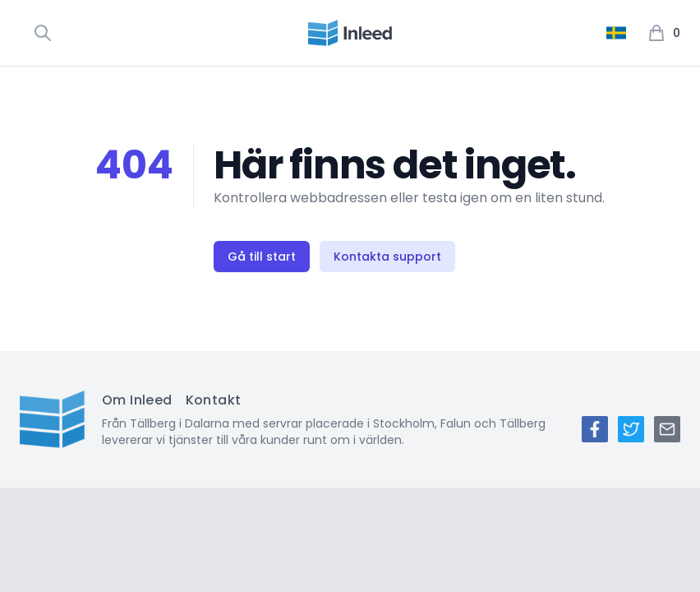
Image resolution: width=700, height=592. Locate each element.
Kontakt (214, 400)
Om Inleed (137, 400)
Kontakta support (387, 257)
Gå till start (262, 257)
